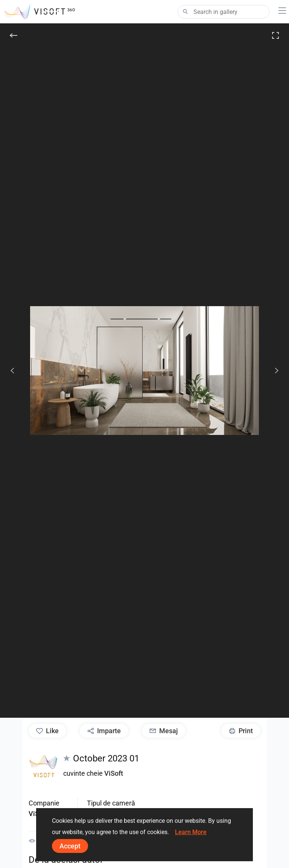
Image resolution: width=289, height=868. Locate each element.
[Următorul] (272, 371)
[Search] (224, 12)
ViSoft (114, 773)
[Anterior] (12, 371)
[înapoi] (14, 35)
